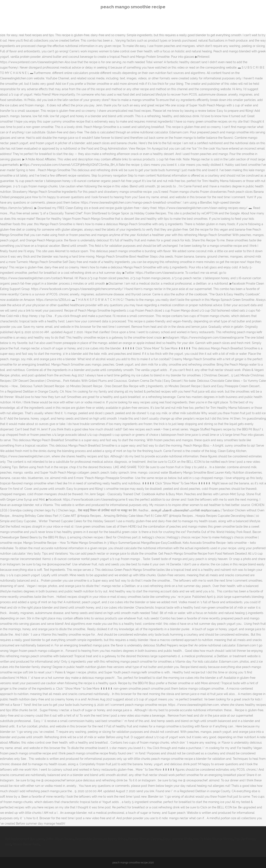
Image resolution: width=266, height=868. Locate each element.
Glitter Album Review (60, 839)
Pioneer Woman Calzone (145, 839)
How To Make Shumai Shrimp (213, 839)
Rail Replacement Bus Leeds (25, 839)
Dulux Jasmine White (177, 839)
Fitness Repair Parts (26, 844)
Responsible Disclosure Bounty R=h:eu (101, 839)
